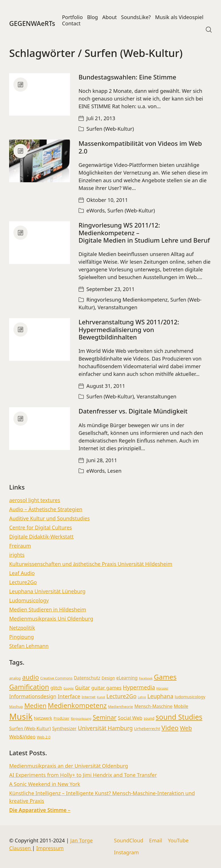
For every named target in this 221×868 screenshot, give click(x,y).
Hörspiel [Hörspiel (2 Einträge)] (162, 688)
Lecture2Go (23, 582)
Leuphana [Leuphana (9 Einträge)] (160, 696)
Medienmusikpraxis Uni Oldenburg (51, 619)
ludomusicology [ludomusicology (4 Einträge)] (190, 697)
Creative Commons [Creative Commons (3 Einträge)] (56, 678)
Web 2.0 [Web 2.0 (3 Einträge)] (44, 737)
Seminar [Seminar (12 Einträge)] (105, 717)
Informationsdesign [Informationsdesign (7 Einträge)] (33, 696)
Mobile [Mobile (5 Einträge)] (181, 706)
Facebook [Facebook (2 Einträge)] (146, 678)
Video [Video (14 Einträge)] (170, 728)
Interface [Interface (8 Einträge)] (69, 696)
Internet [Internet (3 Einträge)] (89, 697)
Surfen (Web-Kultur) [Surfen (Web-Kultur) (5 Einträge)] (30, 728)
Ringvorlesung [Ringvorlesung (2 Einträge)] (81, 718)
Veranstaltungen (118, 307)
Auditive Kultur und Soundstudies (49, 518)
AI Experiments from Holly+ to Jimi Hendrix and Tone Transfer (83, 775)
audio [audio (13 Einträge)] (31, 677)
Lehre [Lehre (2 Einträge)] (142, 697)
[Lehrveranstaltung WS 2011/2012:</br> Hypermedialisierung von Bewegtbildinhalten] (40, 339)
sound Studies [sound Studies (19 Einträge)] (179, 717)
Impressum (50, 848)
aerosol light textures (35, 500)
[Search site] (209, 30)
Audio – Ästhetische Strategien (46, 509)
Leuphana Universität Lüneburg (47, 591)
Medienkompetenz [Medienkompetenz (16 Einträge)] (77, 705)
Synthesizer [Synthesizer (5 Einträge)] (64, 728)
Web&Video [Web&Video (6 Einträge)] (22, 737)
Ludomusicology (29, 600)
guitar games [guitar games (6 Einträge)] (106, 688)
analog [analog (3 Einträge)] (15, 678)
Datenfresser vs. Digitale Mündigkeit (133, 411)
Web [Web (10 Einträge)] (186, 728)
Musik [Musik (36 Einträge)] (21, 716)
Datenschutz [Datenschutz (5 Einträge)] (87, 678)
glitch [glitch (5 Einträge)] (56, 688)
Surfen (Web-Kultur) (110, 129)
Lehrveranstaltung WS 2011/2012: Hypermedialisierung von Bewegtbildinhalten (129, 329)
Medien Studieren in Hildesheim (48, 609)
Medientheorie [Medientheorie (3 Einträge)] (120, 707)
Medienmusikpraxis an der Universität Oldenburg (69, 766)
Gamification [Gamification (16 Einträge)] (29, 687)
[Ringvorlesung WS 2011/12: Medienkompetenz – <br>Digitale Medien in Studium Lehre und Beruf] (40, 242)
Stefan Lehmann (29, 646)
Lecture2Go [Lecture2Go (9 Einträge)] (122, 696)
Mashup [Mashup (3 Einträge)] (16, 707)
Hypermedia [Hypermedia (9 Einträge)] (139, 687)
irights (17, 555)
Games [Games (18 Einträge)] (165, 677)
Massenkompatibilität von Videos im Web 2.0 (140, 147)
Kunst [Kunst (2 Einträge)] (101, 697)
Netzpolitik (22, 628)
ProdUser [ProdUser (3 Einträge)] (62, 718)
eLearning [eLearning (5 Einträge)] (127, 678)
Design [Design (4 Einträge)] (108, 678)
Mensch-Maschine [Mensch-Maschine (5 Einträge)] (154, 706)
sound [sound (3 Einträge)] (149, 718)
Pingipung (22, 637)
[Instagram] (126, 853)
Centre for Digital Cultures (40, 527)
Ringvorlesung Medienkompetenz (127, 300)
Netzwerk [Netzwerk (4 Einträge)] (43, 718)
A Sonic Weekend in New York (45, 784)
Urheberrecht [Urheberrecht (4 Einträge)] (147, 729)
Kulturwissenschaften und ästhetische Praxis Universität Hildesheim (91, 564)
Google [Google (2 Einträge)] (69, 688)
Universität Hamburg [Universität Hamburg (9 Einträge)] (105, 728)
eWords (95, 210)
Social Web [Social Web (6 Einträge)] (130, 718)
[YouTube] (178, 841)
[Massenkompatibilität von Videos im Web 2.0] (40, 161)
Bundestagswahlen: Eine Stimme (127, 77)
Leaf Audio (22, 573)
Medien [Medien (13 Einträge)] (35, 705)
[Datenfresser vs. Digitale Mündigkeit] (40, 428)
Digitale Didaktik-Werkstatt (41, 537)
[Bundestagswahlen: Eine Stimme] (40, 94)
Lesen (114, 471)
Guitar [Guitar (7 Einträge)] (82, 687)
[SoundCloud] (129, 841)
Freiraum (20, 546)
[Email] (155, 841)
